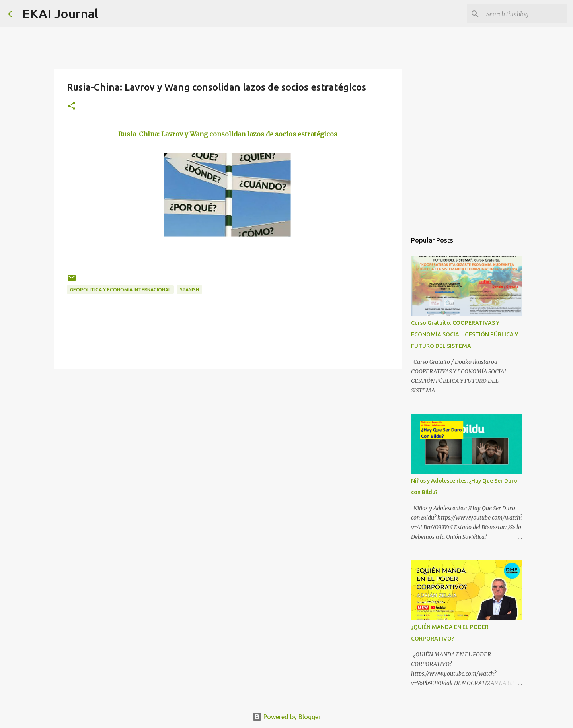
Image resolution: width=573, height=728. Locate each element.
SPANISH (189, 290)
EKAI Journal (60, 14)
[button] (72, 106)
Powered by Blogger (286, 717)
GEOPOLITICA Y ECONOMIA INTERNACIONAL (120, 290)
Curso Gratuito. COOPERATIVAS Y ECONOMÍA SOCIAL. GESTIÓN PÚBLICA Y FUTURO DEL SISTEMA (465, 334)
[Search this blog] (525, 14)
